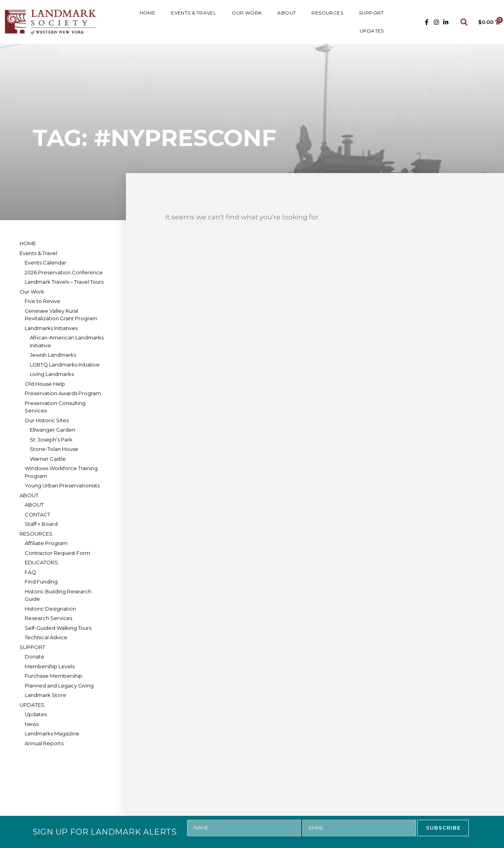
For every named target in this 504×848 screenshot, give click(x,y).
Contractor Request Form (57, 553)
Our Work (247, 13)
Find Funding (41, 582)
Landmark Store (45, 695)
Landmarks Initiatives (51, 328)
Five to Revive (43, 301)
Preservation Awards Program (63, 393)
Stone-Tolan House (54, 449)
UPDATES (372, 31)
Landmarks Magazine (52, 733)
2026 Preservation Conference (64, 272)
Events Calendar (45, 263)
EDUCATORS (41, 562)
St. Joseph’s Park (51, 440)
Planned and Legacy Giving (59, 686)
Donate (35, 657)
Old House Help (45, 384)
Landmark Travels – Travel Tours (64, 282)
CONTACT (37, 514)
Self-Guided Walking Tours (58, 628)
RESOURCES (327, 13)
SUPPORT (371, 13)
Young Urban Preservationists (62, 485)
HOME (148, 13)
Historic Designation (50, 609)
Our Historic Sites (47, 420)
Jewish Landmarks (53, 355)
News (32, 724)
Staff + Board (41, 524)
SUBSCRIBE (443, 828)
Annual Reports (44, 743)
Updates (36, 714)
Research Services (48, 618)
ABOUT (287, 13)
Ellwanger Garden (53, 430)
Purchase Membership (54, 676)
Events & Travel (194, 13)
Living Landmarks (52, 374)
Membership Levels (50, 666)
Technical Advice (46, 637)
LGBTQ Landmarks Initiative (65, 365)
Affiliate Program (46, 543)
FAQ (30, 572)
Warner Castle (48, 459)
